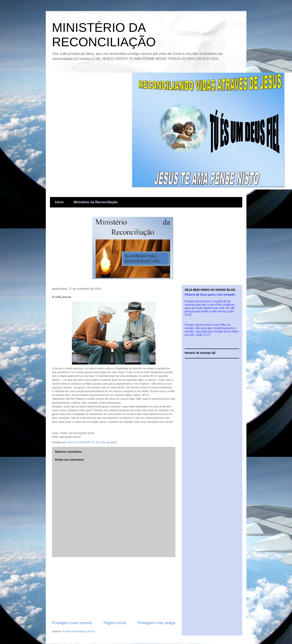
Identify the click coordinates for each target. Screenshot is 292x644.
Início (59, 202)
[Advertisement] (114, 589)
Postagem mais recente (72, 623)
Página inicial (115, 623)
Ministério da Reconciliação (96, 202)
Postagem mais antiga (157, 623)
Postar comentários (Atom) (79, 631)
